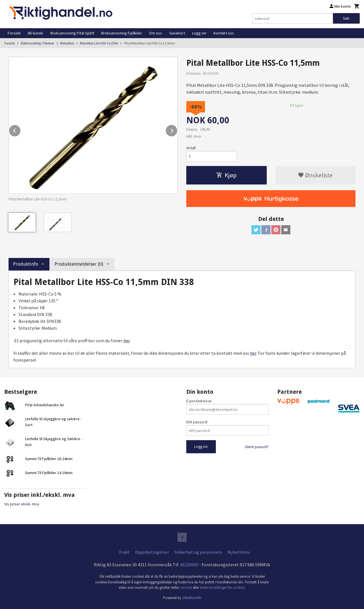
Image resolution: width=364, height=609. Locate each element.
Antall (191, 148)
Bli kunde (36, 33)
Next (177, 130)
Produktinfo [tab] (26, 264)
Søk (346, 18)
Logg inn (199, 33)
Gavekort (177, 33)
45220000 (189, 565)
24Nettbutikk (192, 598)
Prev (21, 130)
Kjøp (226, 175)
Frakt (124, 552)
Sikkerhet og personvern (198, 552)
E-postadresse (199, 401)
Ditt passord (197, 422)
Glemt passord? (257, 447)
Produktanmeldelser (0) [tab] (79, 264)
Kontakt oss (224, 33)
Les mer (187, 588)
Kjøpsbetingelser (152, 552)
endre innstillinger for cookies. (223, 588)
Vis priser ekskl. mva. (22, 504)
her (127, 341)
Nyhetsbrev (239, 552)
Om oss (156, 33)
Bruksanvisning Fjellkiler (122, 33)
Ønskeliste (315, 175)
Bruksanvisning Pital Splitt (72, 33)
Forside (14, 33)
